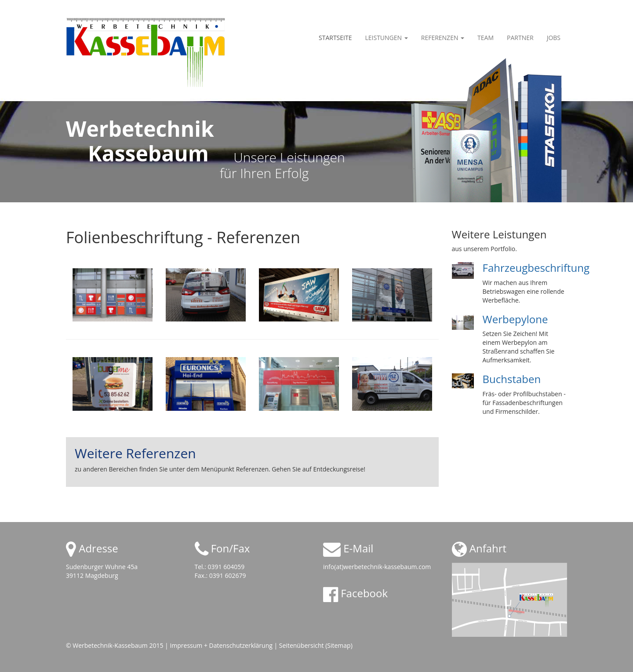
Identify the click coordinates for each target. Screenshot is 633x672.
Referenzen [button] (443, 38)
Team (486, 38)
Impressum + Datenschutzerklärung (221, 645)
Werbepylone (515, 319)
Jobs (554, 38)
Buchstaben (512, 379)
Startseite (335, 38)
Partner (520, 38)
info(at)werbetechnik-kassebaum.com (377, 567)
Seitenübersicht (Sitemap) (316, 645)
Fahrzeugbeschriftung (536, 268)
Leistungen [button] (386, 38)
